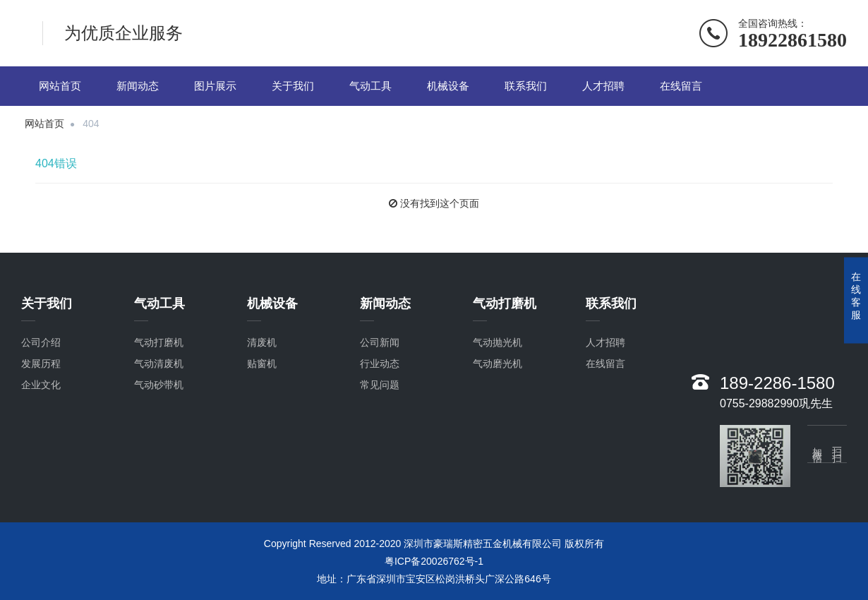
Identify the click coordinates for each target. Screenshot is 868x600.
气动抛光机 (498, 343)
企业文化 (41, 385)
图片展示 (215, 86)
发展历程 (41, 364)
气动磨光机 (498, 364)
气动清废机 (159, 364)
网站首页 (60, 86)
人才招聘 (603, 86)
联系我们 (526, 86)
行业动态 (380, 364)
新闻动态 (138, 86)
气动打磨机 (159, 343)
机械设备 (448, 86)
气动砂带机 (159, 385)
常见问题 (380, 385)
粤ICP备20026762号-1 (434, 561)
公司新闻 (380, 343)
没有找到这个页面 (440, 203)
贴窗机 (262, 364)
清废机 (262, 343)
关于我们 (293, 86)
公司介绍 (41, 343)
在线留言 (681, 86)
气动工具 (370, 86)
